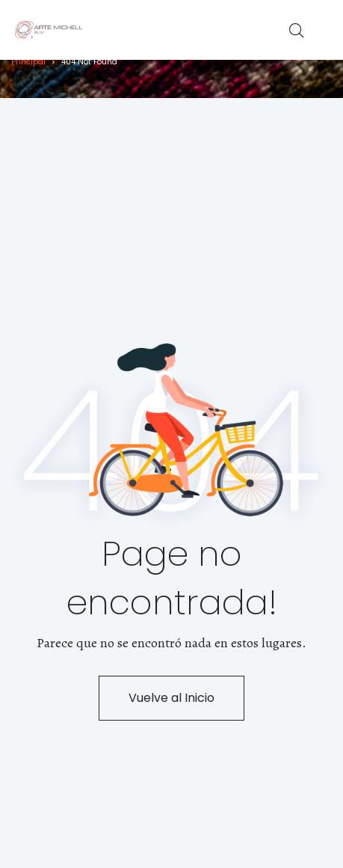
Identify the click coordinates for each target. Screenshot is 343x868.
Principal (28, 62)
